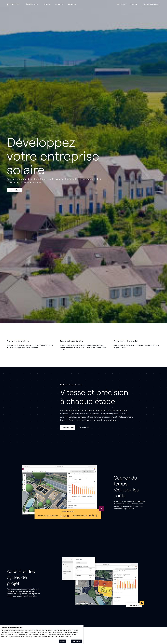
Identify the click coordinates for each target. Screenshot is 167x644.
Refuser (63, 641)
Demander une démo (151, 4)
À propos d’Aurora (32, 4)
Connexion (134, 4)
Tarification (72, 4)
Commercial (59, 4)
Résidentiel (47, 4)
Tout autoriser (76, 641)
